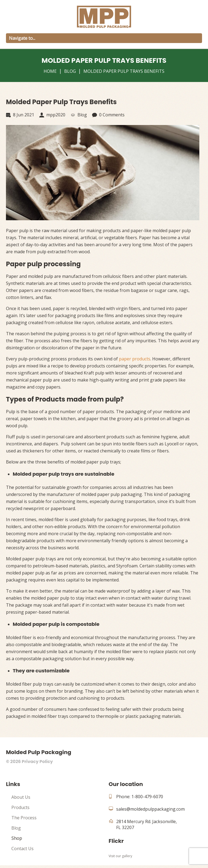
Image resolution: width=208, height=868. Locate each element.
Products (20, 810)
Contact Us (22, 851)
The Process (24, 820)
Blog (70, 71)
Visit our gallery (120, 859)
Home (50, 71)
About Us (21, 800)
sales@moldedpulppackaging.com (150, 812)
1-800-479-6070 (147, 799)
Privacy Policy (37, 764)
